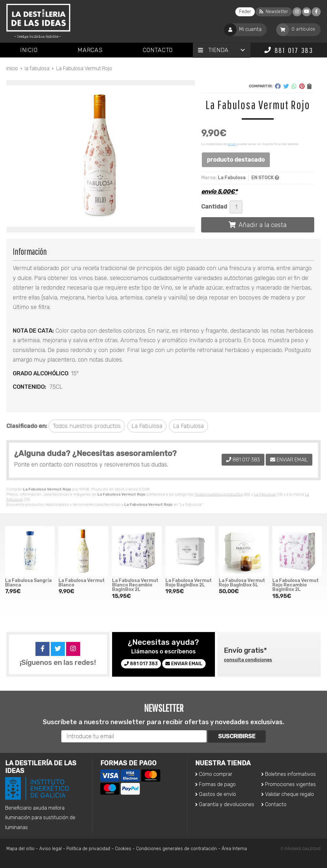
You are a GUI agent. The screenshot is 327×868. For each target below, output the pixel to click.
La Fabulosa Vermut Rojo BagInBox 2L (189, 583)
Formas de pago (217, 784)
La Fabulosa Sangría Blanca (28, 583)
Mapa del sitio (20, 849)
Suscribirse (237, 736)
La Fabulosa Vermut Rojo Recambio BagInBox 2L (296, 585)
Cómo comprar (216, 774)
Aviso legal (50, 849)
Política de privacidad (88, 849)
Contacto (276, 804)
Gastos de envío (217, 794)
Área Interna (234, 849)
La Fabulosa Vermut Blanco (82, 583)
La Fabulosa (265, 494)
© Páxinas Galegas (301, 849)
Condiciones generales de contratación (176, 849)
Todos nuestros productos (219, 494)
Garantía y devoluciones (227, 804)
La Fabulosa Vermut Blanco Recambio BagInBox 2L (135, 585)
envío (232, 144)
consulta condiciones (248, 660)
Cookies (123, 849)
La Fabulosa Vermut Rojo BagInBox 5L (242, 583)
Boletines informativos (290, 774)
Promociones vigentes (290, 784)
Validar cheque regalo (289, 794)
